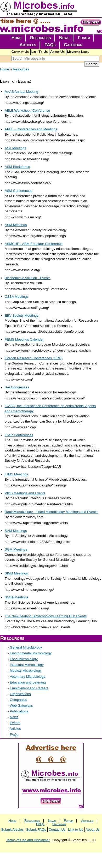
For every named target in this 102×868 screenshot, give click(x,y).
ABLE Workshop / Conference (27, 111)
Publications (19, 711)
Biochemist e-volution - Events (28, 278)
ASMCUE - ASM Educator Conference (34, 244)
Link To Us (39, 52)
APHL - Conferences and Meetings (31, 129)
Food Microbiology (24, 659)
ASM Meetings (16, 225)
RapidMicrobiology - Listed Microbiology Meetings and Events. (52, 512)
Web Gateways (21, 705)
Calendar (73, 45)
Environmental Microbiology (31, 653)
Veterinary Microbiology (28, 677)
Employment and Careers (29, 688)
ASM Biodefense (17, 167)
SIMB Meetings (16, 573)
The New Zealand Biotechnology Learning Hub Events (46, 616)
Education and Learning (28, 682)
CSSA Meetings (17, 297)
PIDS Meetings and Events (25, 493)
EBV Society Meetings (22, 315)
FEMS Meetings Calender (24, 339)
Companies (19, 700)
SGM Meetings (16, 549)
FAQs (50, 45)
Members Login (78, 52)
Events (15, 723)
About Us (57, 52)
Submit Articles (12, 830)
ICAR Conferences (19, 435)
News (64, 38)
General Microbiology (26, 647)
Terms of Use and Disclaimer (28, 840)
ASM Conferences (19, 191)
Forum (84, 38)
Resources (41, 38)
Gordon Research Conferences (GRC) (34, 358)
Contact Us (20, 52)
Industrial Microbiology (27, 665)
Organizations (20, 694)
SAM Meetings (16, 531)
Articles (28, 45)
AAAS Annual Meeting (21, 92)
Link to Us (76, 830)
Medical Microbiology (26, 671)
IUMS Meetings (16, 474)
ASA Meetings (15, 148)
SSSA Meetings (16, 597)
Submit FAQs (36, 830)
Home (17, 38)
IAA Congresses (17, 387)
